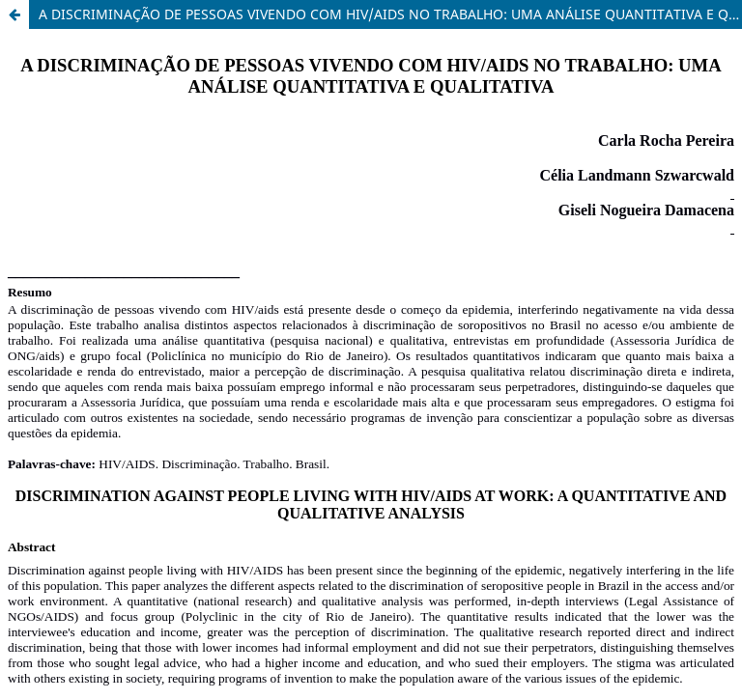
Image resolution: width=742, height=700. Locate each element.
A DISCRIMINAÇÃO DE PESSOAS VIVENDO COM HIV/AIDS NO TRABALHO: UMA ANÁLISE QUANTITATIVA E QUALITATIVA (390, 14)
